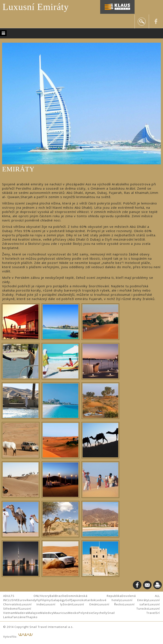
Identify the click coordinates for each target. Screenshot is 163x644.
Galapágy (58, 600)
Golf (68, 600)
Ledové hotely (108, 600)
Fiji (39, 600)
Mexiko (73, 613)
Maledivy (47, 613)
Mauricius (61, 613)
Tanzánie (19, 617)
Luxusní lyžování (58, 604)
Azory (45, 596)
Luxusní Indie (32, 604)
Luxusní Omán (85, 604)
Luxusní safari (136, 604)
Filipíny (46, 600)
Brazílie (61, 596)
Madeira (21, 613)
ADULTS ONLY (22, 596)
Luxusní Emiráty (36, 7)
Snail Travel (132, 613)
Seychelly (100, 613)
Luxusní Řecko (110, 604)
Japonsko (78, 600)
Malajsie (34, 613)
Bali (52, 596)
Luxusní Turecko (84, 609)
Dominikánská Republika (94, 596)
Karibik (91, 600)
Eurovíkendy (27, 600)
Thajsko (32, 617)
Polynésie (86, 613)
